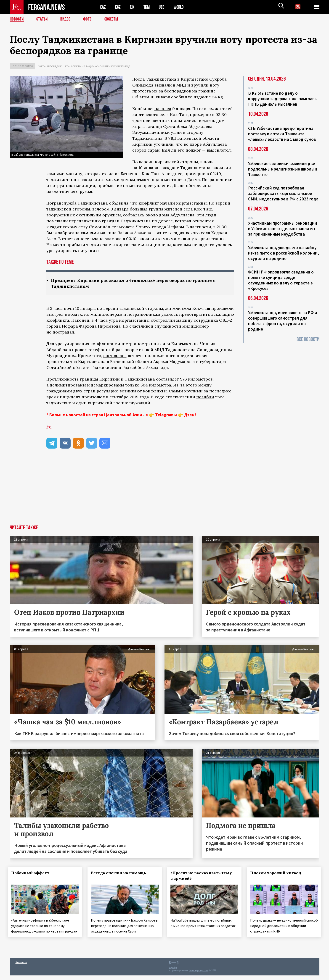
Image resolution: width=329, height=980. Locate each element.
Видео (67, 19)
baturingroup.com (199, 975)
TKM (147, 7)
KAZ (103, 7)
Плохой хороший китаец (278, 873)
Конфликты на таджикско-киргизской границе (98, 66)
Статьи (43, 19)
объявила (119, 203)
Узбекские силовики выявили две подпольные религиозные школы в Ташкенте (283, 169)
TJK (133, 7)
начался (163, 109)
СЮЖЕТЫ (114, 19)
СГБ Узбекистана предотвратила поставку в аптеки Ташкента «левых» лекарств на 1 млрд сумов (282, 134)
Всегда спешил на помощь (120, 873)
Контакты (21, 967)
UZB (163, 7)
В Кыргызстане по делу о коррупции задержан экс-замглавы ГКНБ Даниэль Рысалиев (283, 99)
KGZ (118, 7)
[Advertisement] (164, 491)
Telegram (164, 415)
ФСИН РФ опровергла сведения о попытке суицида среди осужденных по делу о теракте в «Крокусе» (281, 280)
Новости (17, 19)
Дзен (189, 415)
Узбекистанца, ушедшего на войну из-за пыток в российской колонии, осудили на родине (284, 253)
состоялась (115, 356)
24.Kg (218, 97)
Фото (89, 19)
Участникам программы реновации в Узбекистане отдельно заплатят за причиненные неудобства (283, 229)
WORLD (180, 7)
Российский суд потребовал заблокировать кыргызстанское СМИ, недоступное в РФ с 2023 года (283, 193)
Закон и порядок (50, 66)
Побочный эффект (32, 873)
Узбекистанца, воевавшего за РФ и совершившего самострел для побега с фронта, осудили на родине (283, 321)
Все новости (308, 339)
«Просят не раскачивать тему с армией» (203, 876)
